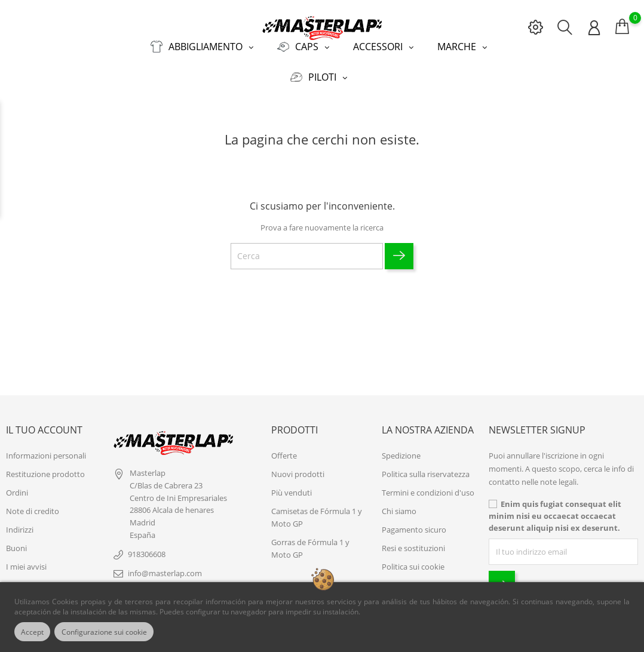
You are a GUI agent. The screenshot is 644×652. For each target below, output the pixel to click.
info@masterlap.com (165, 567)
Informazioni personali (46, 450)
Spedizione (401, 450)
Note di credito (33, 505)
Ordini (17, 487)
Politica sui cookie (413, 561)
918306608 (147, 548)
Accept (35, 632)
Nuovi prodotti (298, 468)
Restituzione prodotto (45, 468)
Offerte (284, 450)
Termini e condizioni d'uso (428, 487)
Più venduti (292, 487)
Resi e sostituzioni (413, 542)
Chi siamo (399, 505)
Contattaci (400, 579)
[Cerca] (307, 250)
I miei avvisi (26, 561)
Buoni (16, 542)
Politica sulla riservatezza (426, 468)
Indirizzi (20, 524)
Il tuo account (44, 424)
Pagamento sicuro (414, 524)
